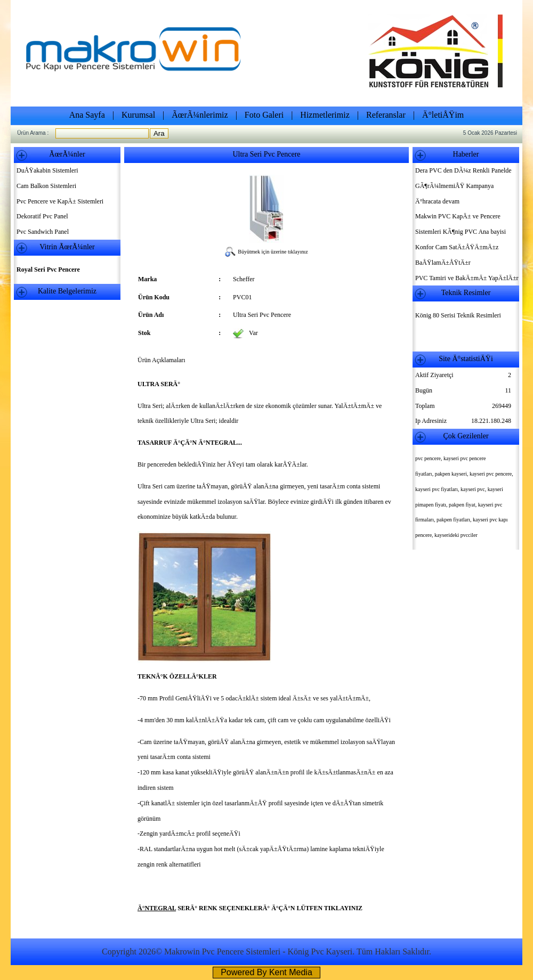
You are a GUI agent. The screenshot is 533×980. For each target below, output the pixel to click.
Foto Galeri (264, 115)
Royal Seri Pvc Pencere (48, 269)
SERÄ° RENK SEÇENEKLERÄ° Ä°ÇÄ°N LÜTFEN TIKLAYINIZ (269, 908)
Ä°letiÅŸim (443, 115)
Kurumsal (138, 115)
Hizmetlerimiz (325, 115)
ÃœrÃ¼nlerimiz (200, 115)
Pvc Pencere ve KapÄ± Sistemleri (60, 201)
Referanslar (386, 115)
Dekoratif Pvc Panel (42, 216)
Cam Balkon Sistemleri (46, 186)
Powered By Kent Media (266, 972)
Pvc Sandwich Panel (43, 232)
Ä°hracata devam (437, 201)
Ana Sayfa (87, 115)
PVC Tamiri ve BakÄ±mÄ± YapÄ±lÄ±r (467, 278)
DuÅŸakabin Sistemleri (47, 170)
